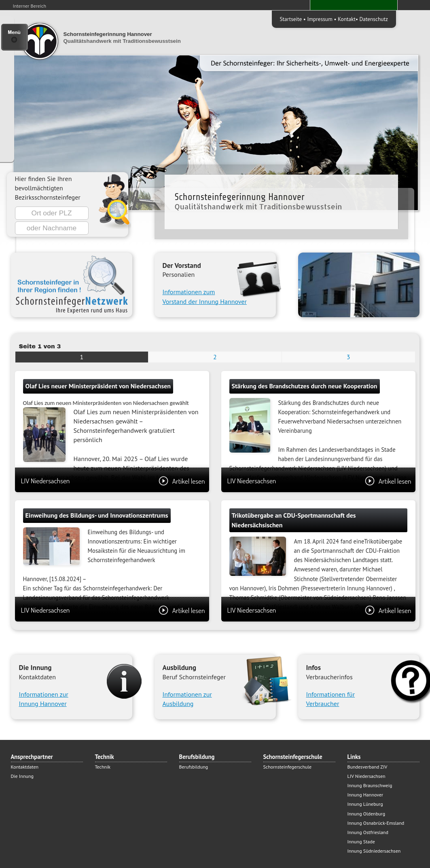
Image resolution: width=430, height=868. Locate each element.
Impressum (320, 19)
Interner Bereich (30, 6)
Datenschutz (374, 19)
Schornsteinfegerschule (288, 767)
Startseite (291, 19)
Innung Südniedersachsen (374, 851)
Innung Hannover (365, 795)
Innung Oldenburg (366, 814)
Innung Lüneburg (365, 804)
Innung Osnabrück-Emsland (376, 823)
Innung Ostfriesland (368, 832)
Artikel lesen (182, 481)
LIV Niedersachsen (113, 481)
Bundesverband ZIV (368, 767)
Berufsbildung (194, 767)
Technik (103, 767)
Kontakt (347, 19)
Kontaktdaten (25, 767)
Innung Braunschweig (370, 785)
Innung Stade (361, 842)
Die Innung (22, 776)
